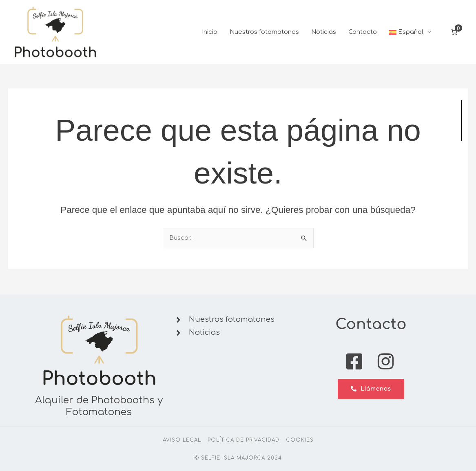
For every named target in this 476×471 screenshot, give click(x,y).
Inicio (210, 32)
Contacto (363, 32)
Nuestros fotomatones (264, 32)
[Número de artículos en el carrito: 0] (454, 33)
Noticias (324, 32)
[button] (410, 33)
